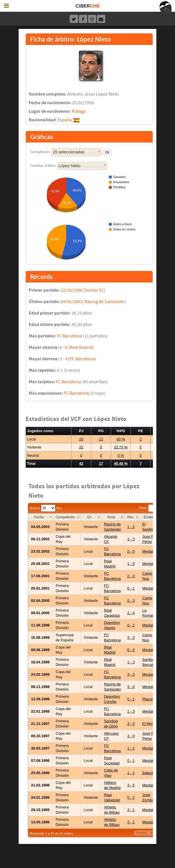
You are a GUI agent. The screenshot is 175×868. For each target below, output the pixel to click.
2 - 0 (131, 551)
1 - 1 (131, 748)
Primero (142, 833)
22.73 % (121, 447)
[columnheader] (40, 517)
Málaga (79, 111)
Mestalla (149, 551)
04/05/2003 (72, 302)
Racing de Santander (105, 302)
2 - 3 (131, 576)
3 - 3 (131, 539)
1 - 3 (131, 662)
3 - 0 (131, 687)
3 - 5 (131, 785)
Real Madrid (81, 347)
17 (101, 463)
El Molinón (151, 724)
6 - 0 (64, 347)
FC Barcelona (69, 336)
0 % (121, 455)
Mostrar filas (46, 508)
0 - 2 (131, 625)
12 (101, 439)
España (65, 120)
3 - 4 (64, 359)
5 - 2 (131, 797)
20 (81, 439)
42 (81, 463)
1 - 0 (131, 564)
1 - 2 (131, 527)
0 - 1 (131, 588)
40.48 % (121, 463)
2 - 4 (131, 613)
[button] (107, 152)
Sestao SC (94, 290)
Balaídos (150, 773)
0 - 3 (131, 601)
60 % (121, 439)
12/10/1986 (71, 290)
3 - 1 (131, 810)
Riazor (148, 699)
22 (81, 447)
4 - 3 (131, 674)
